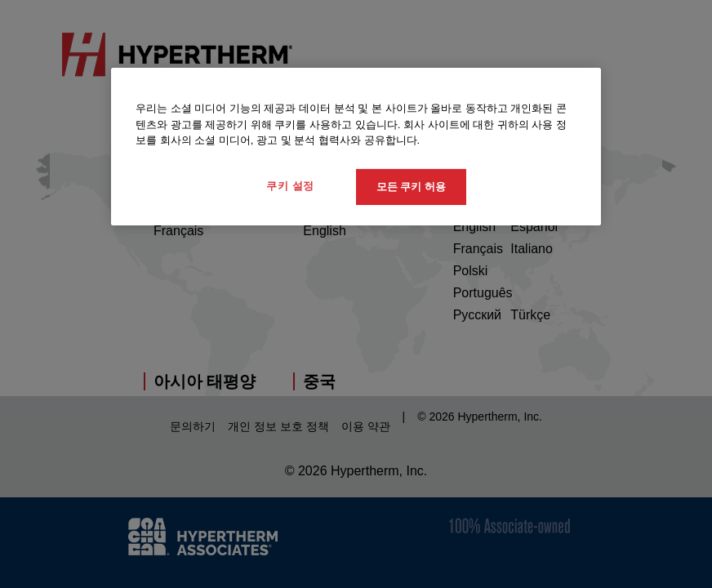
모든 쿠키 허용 (411, 186)
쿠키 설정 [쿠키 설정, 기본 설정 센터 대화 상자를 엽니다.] (290, 185)
